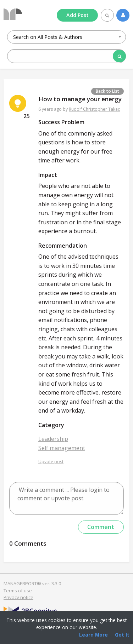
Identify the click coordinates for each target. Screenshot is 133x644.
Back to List (107, 91)
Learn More (93, 635)
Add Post (77, 15)
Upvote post (51, 462)
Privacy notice (18, 597)
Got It (122, 635)
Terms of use (18, 591)
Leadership (53, 439)
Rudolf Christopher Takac (94, 109)
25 (27, 116)
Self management (62, 448)
